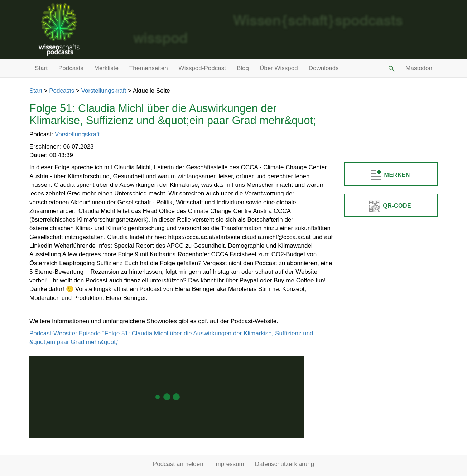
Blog (243, 68)
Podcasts (71, 68)
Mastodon (419, 68)
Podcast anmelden (178, 464)
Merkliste (106, 68)
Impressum (229, 464)
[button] (391, 68)
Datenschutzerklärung (285, 464)
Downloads (324, 68)
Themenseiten (149, 68)
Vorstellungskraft (104, 91)
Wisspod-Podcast (202, 68)
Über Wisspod (279, 68)
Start (41, 68)
